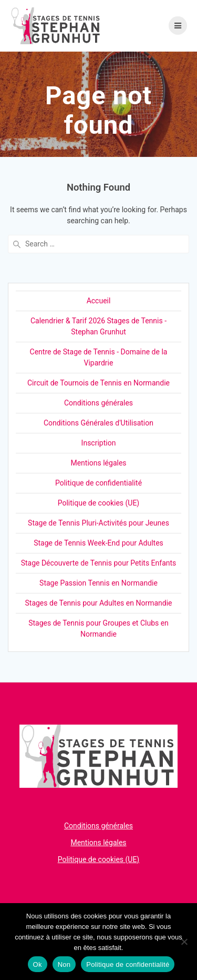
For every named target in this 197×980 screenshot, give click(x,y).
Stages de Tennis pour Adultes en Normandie (99, 603)
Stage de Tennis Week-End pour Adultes (98, 543)
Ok (38, 964)
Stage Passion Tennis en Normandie (98, 583)
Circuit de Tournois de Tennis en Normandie (98, 383)
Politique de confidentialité (98, 483)
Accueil (99, 301)
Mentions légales (98, 463)
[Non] (184, 942)
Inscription (99, 443)
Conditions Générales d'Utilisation (98, 423)
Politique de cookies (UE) (99, 503)
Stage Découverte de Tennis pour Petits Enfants (99, 563)
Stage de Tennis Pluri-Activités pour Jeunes (98, 523)
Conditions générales (98, 403)
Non (64, 964)
